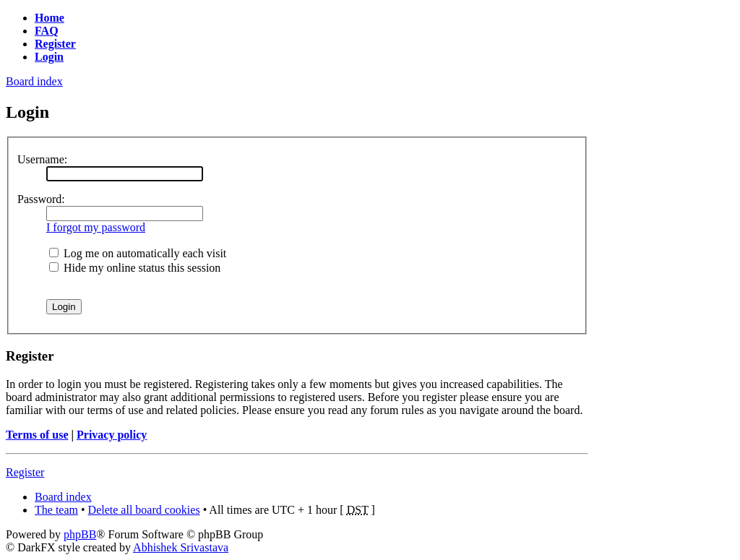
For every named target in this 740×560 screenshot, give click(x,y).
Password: (41, 199)
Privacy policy (112, 435)
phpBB (80, 534)
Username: (42, 159)
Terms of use (37, 435)
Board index (34, 81)
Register (25, 472)
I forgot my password (96, 227)
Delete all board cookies (144, 510)
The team (56, 510)
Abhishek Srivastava (181, 547)
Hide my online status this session (135, 268)
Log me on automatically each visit (138, 253)
